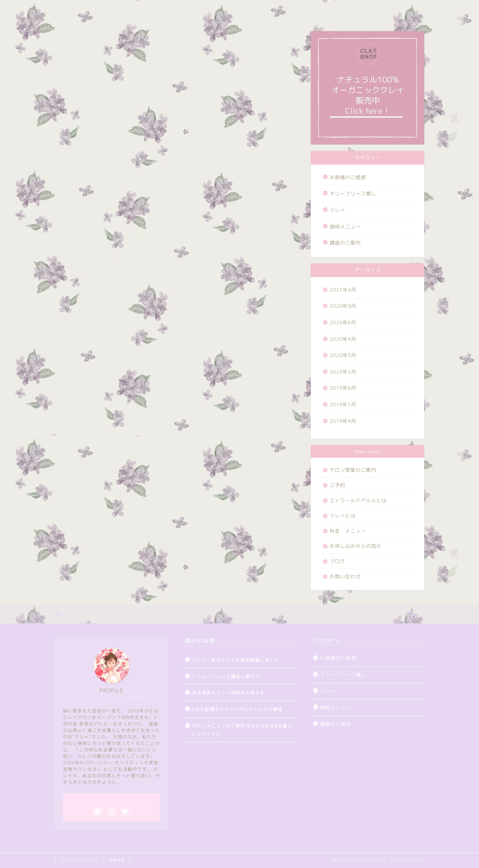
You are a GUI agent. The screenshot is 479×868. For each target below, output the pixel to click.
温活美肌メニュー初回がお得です (228, 693)
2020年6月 (343, 323)
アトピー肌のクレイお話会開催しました (236, 660)
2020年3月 (343, 355)
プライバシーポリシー (79, 860)
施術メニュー (345, 227)
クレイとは (343, 516)
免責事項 (117, 860)
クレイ (337, 210)
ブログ (242, 9)
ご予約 (161, 9)
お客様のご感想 (348, 177)
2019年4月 (343, 421)
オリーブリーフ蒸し (353, 194)
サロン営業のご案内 (116, 9)
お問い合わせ (280, 9)
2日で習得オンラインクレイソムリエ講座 (237, 709)
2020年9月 (343, 306)
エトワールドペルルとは (358, 500)
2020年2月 (343, 372)
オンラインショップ (333, 9)
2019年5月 (343, 405)
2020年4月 (343, 339)
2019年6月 (343, 388)
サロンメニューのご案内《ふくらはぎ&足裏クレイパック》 (242, 730)
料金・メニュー (201, 9)
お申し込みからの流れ (356, 546)
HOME (70, 9)
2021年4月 (343, 290)
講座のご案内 (345, 243)
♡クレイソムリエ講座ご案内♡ (226, 676)
